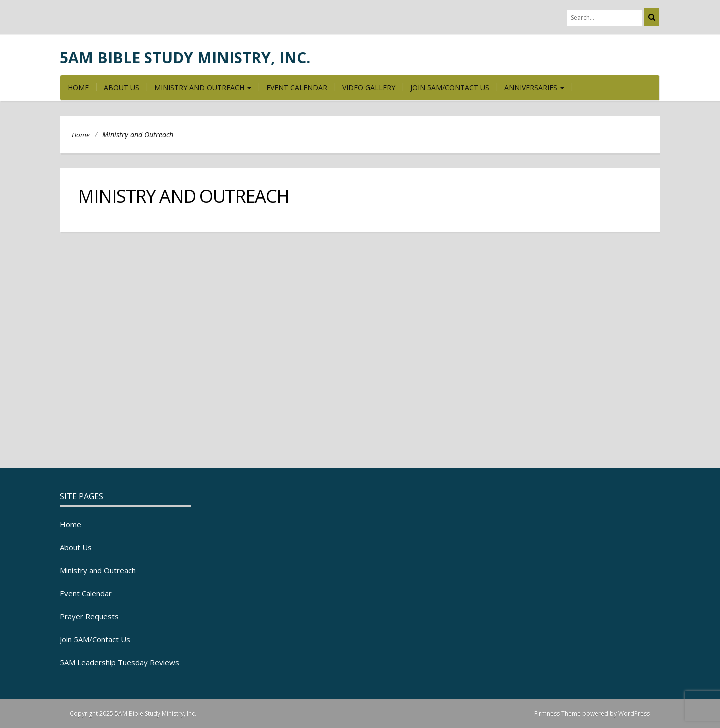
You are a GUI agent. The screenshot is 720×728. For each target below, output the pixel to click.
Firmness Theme (558, 714)
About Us (122, 88)
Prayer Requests (89, 616)
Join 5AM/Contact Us (450, 88)
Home (78, 88)
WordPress (634, 714)
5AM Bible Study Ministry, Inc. (185, 58)
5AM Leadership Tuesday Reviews (120, 662)
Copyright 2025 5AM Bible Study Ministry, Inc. (133, 714)
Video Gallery (369, 88)
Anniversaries (534, 88)
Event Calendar (297, 88)
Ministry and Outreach (203, 88)
